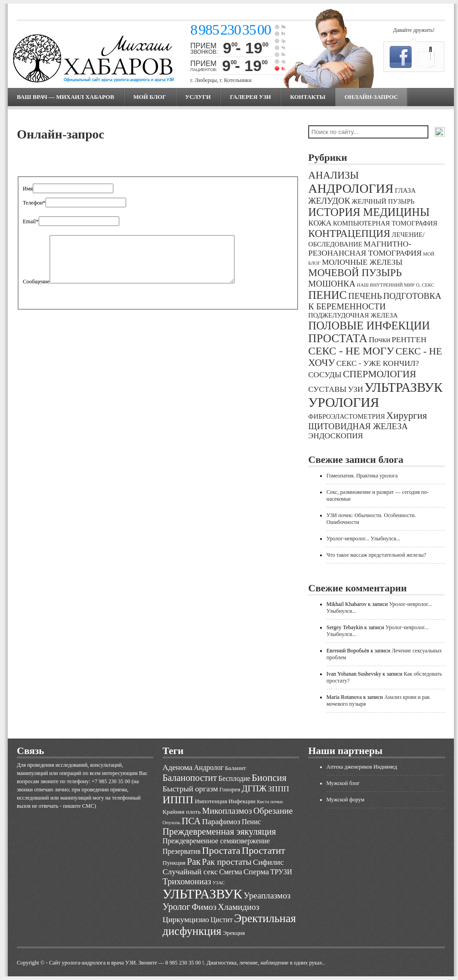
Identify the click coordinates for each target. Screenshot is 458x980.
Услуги (198, 97)
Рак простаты (227, 862)
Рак (193, 862)
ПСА (191, 821)
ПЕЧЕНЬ (365, 296)
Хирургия (407, 416)
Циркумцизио (186, 919)
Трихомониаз (187, 881)
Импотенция (211, 801)
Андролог (209, 767)
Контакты (308, 97)
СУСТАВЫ (327, 389)
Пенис (251, 822)
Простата (221, 851)
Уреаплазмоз (267, 895)
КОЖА (320, 223)
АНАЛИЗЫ (333, 175)
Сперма (256, 872)
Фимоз (204, 907)
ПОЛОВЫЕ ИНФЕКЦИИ (369, 326)
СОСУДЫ (325, 375)
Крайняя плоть (182, 812)
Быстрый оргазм (190, 789)
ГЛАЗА (405, 190)
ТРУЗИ (281, 872)
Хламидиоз (238, 907)
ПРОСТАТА (338, 338)
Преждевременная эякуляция (219, 831)
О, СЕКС (425, 285)
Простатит (263, 851)
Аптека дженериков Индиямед (362, 767)
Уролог (176, 907)
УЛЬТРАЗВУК (403, 387)
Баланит (236, 768)
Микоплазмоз (227, 811)
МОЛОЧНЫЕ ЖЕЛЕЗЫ (362, 262)
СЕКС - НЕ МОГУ (351, 351)
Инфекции (242, 801)
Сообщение (36, 282)
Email (31, 221)
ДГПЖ (254, 788)
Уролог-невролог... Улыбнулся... (363, 539)
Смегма (230, 872)
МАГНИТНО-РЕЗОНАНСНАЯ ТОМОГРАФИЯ (365, 249)
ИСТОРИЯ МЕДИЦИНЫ (369, 212)
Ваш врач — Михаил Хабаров (66, 97)
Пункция (174, 863)
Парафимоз (221, 821)
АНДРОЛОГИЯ (351, 188)
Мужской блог (343, 783)
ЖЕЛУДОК (329, 201)
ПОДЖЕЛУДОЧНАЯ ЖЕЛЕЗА (353, 315)
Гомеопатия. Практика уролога (362, 476)
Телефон (34, 203)
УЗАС (219, 883)
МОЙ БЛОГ (150, 97)
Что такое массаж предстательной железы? (376, 555)
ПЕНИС (328, 295)
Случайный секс (190, 872)
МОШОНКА (332, 284)
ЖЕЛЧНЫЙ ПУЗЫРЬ (383, 201)
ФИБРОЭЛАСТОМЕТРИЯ (347, 416)
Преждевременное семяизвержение (216, 841)
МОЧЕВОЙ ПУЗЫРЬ (355, 273)
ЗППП (279, 789)
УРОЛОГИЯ (344, 402)
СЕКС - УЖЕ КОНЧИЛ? (378, 363)
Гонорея (230, 789)
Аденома (178, 767)
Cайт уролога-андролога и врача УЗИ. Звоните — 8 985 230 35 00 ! (127, 963)
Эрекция (234, 933)
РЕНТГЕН (409, 340)
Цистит (221, 920)
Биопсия (269, 778)
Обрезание (273, 811)
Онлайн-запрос (371, 97)
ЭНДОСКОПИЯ (336, 436)
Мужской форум (345, 800)
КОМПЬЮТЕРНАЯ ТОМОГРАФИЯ (385, 223)
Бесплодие (234, 778)
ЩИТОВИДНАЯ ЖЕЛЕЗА (358, 426)
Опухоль (171, 823)
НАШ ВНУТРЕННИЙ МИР (386, 285)
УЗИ (355, 389)
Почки (379, 340)
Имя (28, 189)
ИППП (178, 800)
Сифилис (269, 862)
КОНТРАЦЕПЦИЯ (349, 233)
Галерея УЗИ (250, 97)
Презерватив (182, 851)
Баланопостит (190, 778)
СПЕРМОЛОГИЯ (379, 374)
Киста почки (270, 802)
